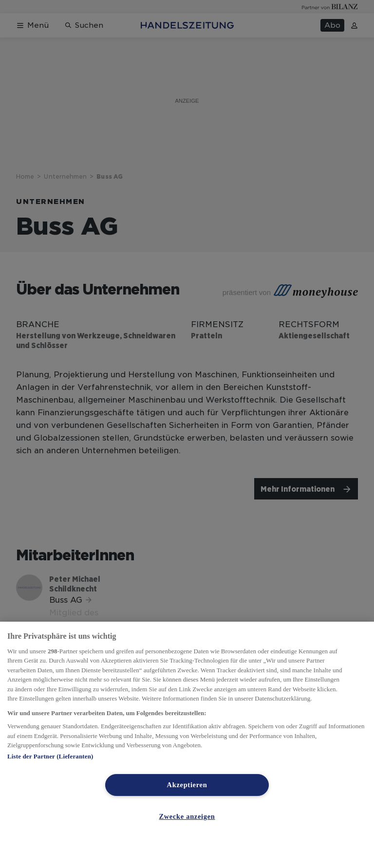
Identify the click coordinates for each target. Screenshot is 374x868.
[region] (187, 745)
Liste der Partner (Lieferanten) (50, 756)
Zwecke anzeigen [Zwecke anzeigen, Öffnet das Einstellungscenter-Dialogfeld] (187, 816)
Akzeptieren (187, 785)
